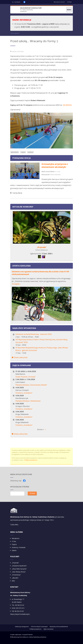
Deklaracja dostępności (22, 630)
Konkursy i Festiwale (19, 551)
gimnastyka (15, 155)
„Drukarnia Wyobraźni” (19, 569)
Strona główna (15, 34)
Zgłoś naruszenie (48, 633)
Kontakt (69, 2)
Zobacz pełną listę (20, 360)
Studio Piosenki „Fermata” (26, 380)
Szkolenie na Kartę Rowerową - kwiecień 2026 (34, 337)
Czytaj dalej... (15, 528)
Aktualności (16, 542)
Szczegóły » (16, 287)
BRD (13, 584)
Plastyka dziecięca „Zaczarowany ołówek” (32, 388)
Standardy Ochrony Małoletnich (59, 630)
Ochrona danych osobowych (39, 630)
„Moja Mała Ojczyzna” (19, 572)
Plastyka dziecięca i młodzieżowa (29, 404)
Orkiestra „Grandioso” (24, 396)
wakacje (31, 155)
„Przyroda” (42, 251)
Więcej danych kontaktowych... (20, 618)
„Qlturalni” (15, 581)
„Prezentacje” (16, 578)
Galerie (14, 554)
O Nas (14, 545)
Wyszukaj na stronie (59, 2)
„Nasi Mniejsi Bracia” (19, 575)
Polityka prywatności (31, 463)
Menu (69, 10)
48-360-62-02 (20, 609)
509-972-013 (20, 612)
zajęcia (23, 155)
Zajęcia (14, 548)
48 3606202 (17, 2)
